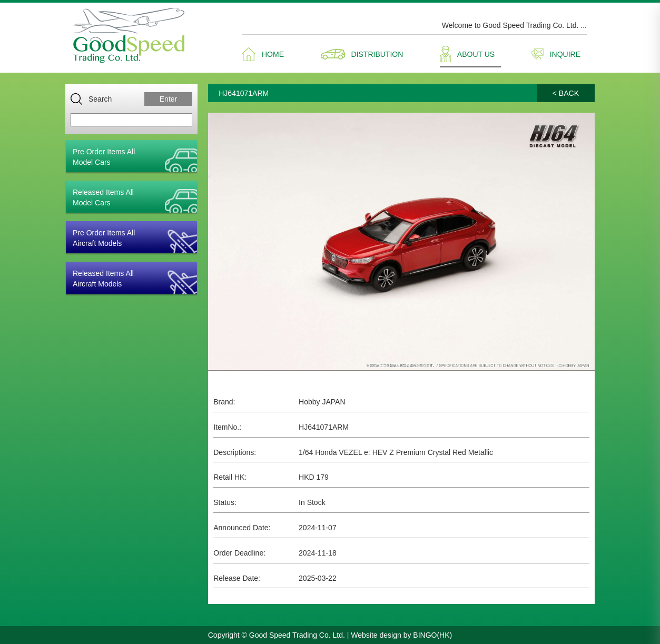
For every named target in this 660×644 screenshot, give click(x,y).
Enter (168, 99)
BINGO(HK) (432, 635)
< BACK (566, 93)
